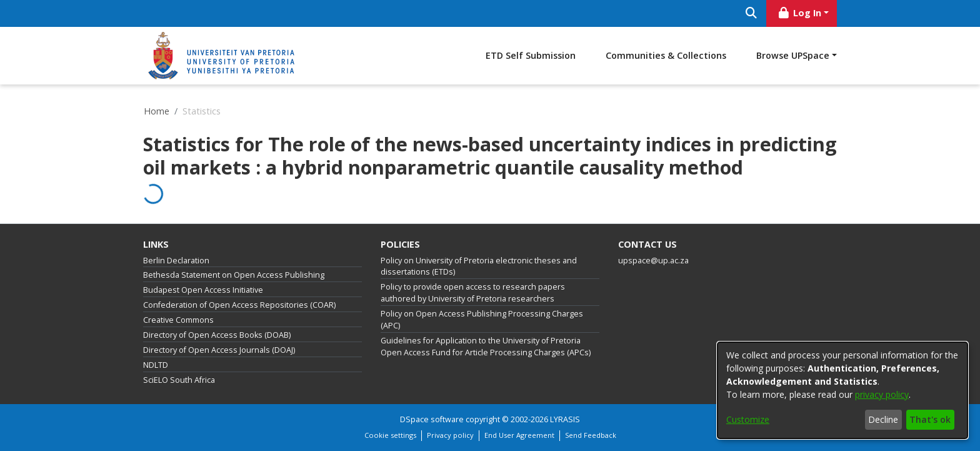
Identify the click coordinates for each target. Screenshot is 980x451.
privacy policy (882, 394)
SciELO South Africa (179, 380)
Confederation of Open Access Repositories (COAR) (239, 305)
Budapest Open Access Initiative (203, 290)
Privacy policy (450, 435)
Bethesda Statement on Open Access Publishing (234, 275)
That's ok (930, 419)
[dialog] (842, 390)
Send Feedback (591, 435)
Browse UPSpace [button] (793, 55)
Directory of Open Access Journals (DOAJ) (219, 350)
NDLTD (156, 365)
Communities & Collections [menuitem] (666, 55)
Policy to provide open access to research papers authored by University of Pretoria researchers (473, 293)
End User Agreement (519, 435)
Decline (883, 419)
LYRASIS (565, 419)
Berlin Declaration (176, 261)
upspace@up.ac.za (653, 261)
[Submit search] (751, 13)
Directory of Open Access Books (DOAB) (217, 335)
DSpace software (432, 419)
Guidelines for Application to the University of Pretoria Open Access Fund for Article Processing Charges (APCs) (486, 347)
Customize (748, 419)
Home (157, 111)
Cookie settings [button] (390, 435)
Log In (799, 13)
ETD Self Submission (531, 55)
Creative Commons (178, 320)
